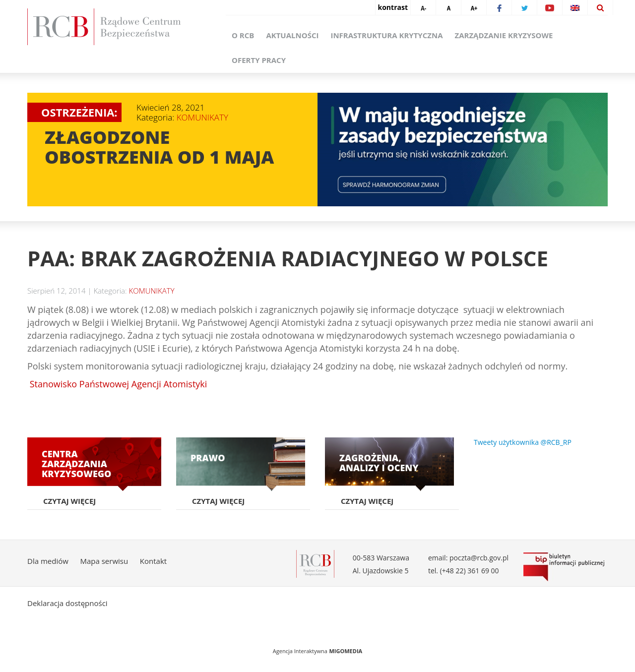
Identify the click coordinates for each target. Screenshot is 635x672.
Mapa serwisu (104, 561)
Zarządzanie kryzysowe (504, 35)
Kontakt (153, 561)
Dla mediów (48, 561)
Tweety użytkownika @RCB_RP (523, 442)
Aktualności (292, 35)
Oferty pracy (259, 60)
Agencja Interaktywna (300, 651)
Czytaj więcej (69, 501)
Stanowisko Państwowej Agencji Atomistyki (117, 384)
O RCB (243, 35)
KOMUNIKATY (202, 117)
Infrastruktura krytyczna (386, 35)
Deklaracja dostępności (67, 603)
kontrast (393, 7)
